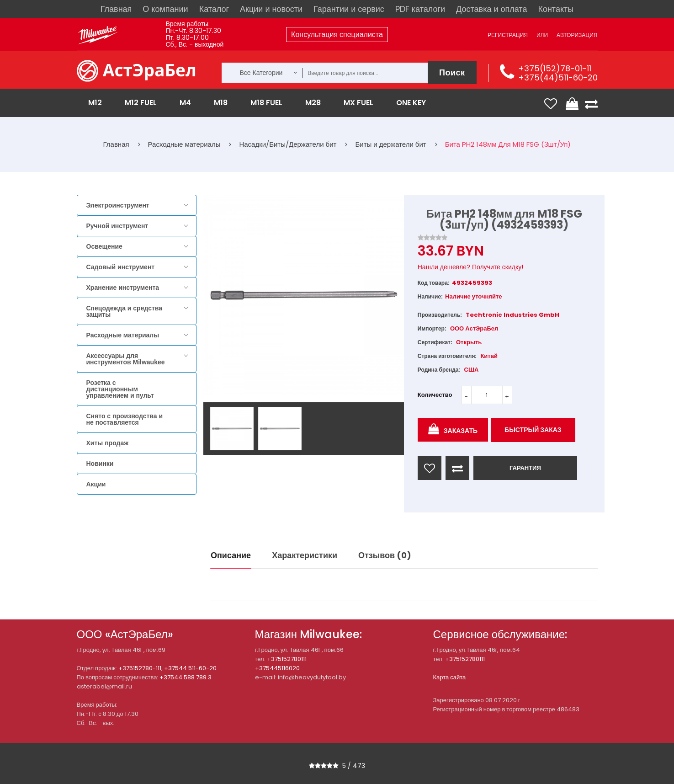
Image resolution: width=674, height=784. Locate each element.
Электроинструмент (118, 205)
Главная (116, 9)
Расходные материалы (123, 335)
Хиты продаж (108, 443)
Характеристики (305, 555)
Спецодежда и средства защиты (124, 311)
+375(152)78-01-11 (555, 68)
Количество (435, 395)
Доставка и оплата (491, 9)
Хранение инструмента (123, 288)
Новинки (100, 464)
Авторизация (577, 35)
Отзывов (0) (385, 555)
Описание (231, 555)
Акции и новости (271, 9)
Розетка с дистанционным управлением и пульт (120, 389)
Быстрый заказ (533, 430)
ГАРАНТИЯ (525, 468)
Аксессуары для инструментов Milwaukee (126, 359)
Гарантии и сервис (349, 9)
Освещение (104, 246)
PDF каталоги (420, 9)
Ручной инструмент (117, 226)
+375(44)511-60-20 (558, 77)
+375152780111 (287, 659)
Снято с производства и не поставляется (125, 419)
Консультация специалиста (337, 35)
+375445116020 (277, 668)
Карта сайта (450, 677)
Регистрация (508, 35)
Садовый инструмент (121, 267)
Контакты (556, 9)
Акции (96, 484)
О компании (165, 9)
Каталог (214, 9)
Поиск (452, 72)
